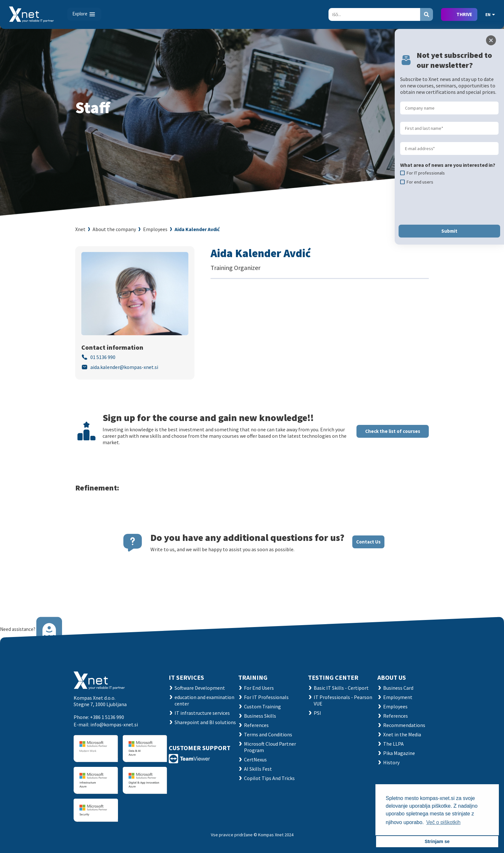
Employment (398, 697)
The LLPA (393, 744)
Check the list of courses (393, 431)
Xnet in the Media (402, 734)
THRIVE (464, 14)
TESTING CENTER (333, 677)
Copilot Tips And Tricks (269, 778)
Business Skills (260, 716)
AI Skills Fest (258, 769)
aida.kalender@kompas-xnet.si (124, 367)
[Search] (374, 14)
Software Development (200, 688)
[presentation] (449, 205)
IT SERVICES (186, 677)
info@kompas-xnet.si (114, 724)
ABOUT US (392, 677)
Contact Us (368, 542)
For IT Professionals (266, 697)
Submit (449, 231)
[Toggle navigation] (84, 14)
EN (490, 14)
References (256, 725)
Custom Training (262, 706)
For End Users (259, 688)
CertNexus (255, 759)
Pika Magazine (399, 753)
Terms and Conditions (268, 734)
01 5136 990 (103, 357)
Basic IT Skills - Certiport (341, 688)
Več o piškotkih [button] (443, 822)
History (391, 762)
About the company (114, 229)
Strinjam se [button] (437, 841)
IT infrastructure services (202, 713)
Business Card (398, 688)
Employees (155, 229)
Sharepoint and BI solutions (205, 722)
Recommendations (404, 725)
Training (253, 677)
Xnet (80, 229)
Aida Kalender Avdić (197, 229)
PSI (317, 713)
